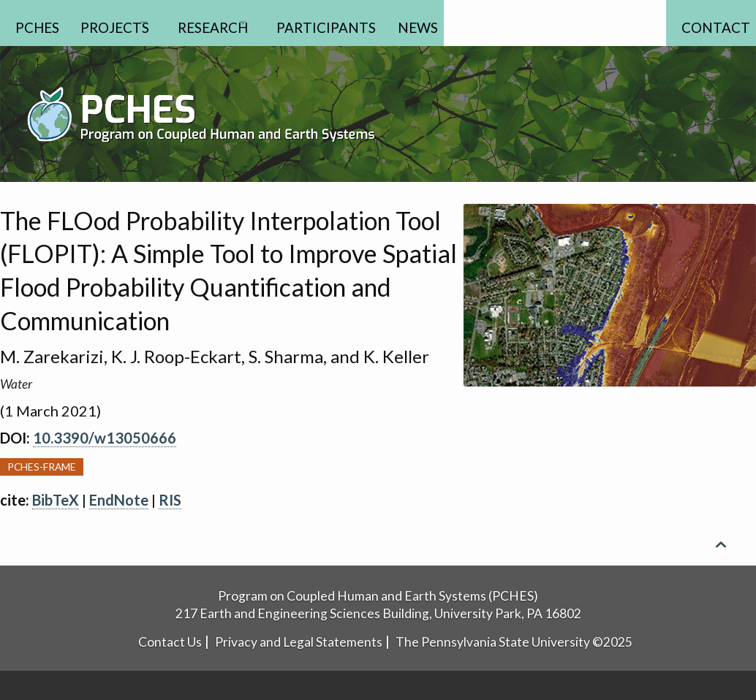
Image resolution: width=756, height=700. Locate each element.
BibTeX (56, 500)
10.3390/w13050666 (105, 438)
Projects (124, 22)
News (476, 22)
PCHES (37, 22)
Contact (706, 22)
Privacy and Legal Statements (299, 642)
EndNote (119, 500)
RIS (170, 500)
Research (242, 22)
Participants (376, 22)
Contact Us (170, 642)
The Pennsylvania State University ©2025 (514, 642)
